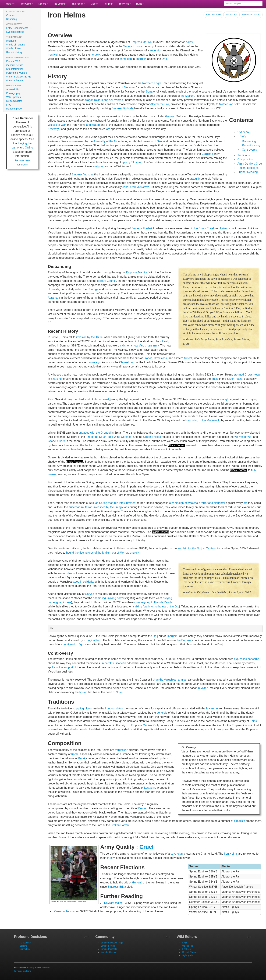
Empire (9, 4)
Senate (128, 46)
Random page (14, 109)
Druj (164, 59)
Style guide (188, 955)
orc (108, 129)
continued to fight (73, 644)
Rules (140, 4)
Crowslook (160, 358)
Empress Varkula (82, 174)
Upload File (188, 946)
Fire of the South (96, 437)
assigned (99, 166)
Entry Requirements (17, 28)
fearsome (212, 708)
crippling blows (83, 708)
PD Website (25, 943)
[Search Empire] (243, 3)
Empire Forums (108, 946)
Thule (215, 379)
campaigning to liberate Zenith (153, 602)
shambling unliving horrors (109, 598)
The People (79, 4)
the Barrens (184, 640)
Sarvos (90, 594)
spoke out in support (60, 667)
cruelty (96, 55)
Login (185, 943)
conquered (129, 187)
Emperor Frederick (143, 228)
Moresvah (130, 87)
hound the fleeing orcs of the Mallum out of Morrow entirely (102, 553)
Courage (93, 289)
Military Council (251, 15)
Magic (95, 4)
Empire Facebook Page (112, 943)
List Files (187, 949)
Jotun (148, 399)
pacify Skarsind (133, 162)
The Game (27, 4)
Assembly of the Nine (107, 141)
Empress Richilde (122, 108)
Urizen (224, 228)
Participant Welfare (17, 73)
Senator (151, 92)
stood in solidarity (83, 582)
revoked (79, 141)
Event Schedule (15, 80)
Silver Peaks (235, 379)
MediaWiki (46, 968)
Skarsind (162, 141)
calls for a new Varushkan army (139, 346)
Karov (189, 42)
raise (139, 46)
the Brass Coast (204, 228)
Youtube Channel (109, 952)
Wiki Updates (13, 97)
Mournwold (102, 399)
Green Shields (152, 437)
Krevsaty (53, 129)
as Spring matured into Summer (115, 503)
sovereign (156, 50)
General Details (15, 65)
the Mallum (187, 96)
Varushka (232, 15)
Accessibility (13, 89)
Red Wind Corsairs (120, 437)
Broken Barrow (120, 825)
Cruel (146, 847)
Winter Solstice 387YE (18, 77)
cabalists (239, 821)
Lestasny (150, 788)
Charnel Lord (127, 362)
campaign (126, 59)
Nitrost (188, 358)
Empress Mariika (141, 42)
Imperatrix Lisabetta (114, 663)
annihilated (93, 125)
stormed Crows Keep (247, 375)
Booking (23, 946)
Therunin (141, 59)
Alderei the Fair (160, 104)
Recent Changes (190, 952)
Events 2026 (13, 61)
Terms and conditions (22, 971)
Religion (109, 4)
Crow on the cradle (66, 911)
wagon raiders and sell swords (104, 100)
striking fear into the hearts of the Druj (156, 606)
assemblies (65, 573)
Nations (43, 4)
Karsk (253, 721)
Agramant (54, 298)
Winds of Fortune (16, 45)
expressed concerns (247, 659)
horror (83, 692)
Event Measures (15, 32)
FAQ (9, 105)
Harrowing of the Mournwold (203, 420)
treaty (166, 341)
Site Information (15, 69)
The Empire (60, 4)
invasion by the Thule (89, 337)
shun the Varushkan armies (169, 680)
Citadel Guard (56, 441)
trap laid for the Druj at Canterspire (199, 548)
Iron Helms (54, 55)
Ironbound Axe (114, 708)
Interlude (11, 41)
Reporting (12, 19)
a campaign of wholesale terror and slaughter (197, 503)
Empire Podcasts (109, 949)
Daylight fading (113, 903)
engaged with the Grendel (95, 433)
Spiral (120, 692)
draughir (195, 179)
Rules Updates (14, 101)
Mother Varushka (230, 104)
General (170, 116)
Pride (108, 289)
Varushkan (121, 750)
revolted (203, 688)
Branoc (148, 358)
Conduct (11, 15)
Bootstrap (31, 968)
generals (162, 713)
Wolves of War (57, 125)
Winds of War (14, 48)
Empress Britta (117, 887)
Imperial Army (214, 15)
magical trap (93, 640)
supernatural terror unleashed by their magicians (99, 507)
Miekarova (143, 187)
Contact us (25, 949)
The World (125, 4)
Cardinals (208, 154)
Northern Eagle (152, 83)
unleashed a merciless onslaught (209, 399)
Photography (13, 93)
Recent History (14, 52)
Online (29, 148)
